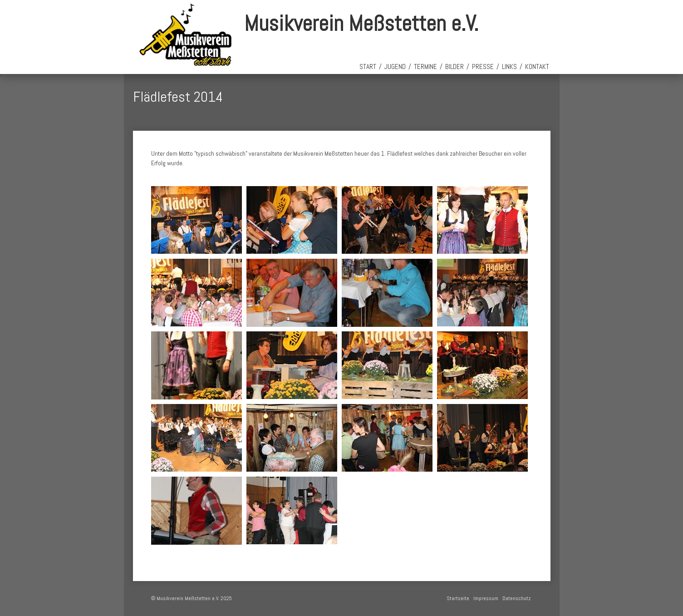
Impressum (486, 598)
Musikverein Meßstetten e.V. (361, 23)
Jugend (395, 67)
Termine (425, 67)
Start (368, 67)
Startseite (458, 598)
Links (509, 67)
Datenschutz (517, 598)
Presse (483, 67)
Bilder (455, 67)
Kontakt (537, 67)
